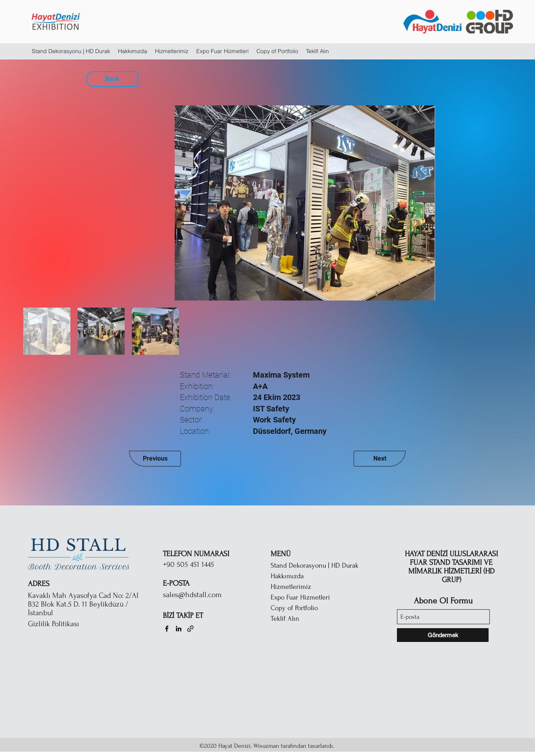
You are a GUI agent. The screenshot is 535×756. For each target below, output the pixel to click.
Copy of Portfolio (294, 608)
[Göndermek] (443, 635)
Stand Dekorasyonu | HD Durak (315, 565)
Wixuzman (266, 746)
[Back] (112, 79)
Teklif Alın (285, 619)
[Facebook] (167, 629)
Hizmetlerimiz (291, 587)
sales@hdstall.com (192, 595)
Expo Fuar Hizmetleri (300, 597)
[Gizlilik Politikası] (69, 624)
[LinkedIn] (179, 629)
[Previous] (155, 459)
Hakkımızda (287, 576)
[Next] (380, 459)
